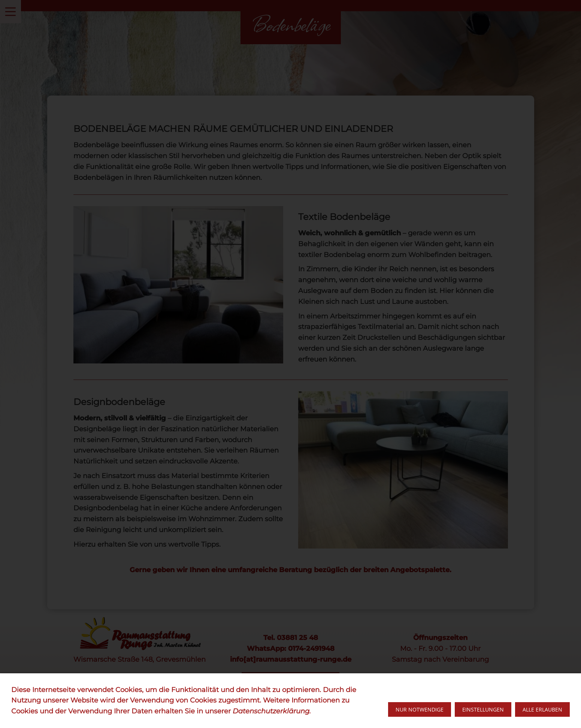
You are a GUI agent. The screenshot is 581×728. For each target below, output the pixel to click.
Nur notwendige (420, 709)
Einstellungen (483, 709)
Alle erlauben (542, 709)
